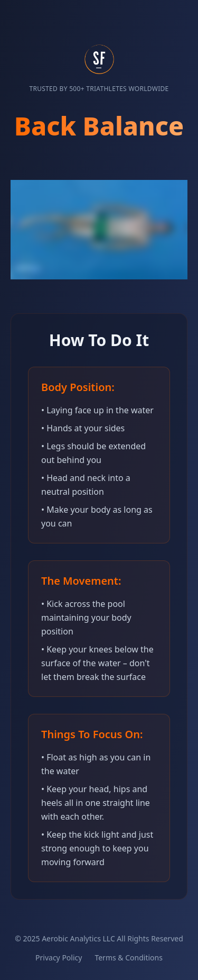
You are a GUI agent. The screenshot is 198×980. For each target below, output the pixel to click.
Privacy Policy (59, 958)
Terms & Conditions (129, 958)
